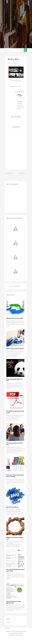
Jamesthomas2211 (17, 286)
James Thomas (20, 95)
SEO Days (9, 622)
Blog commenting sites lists (12, 507)
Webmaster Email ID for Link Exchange (15, 318)
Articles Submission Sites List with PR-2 (15, 349)
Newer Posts (9, 173)
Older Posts (23, 173)
